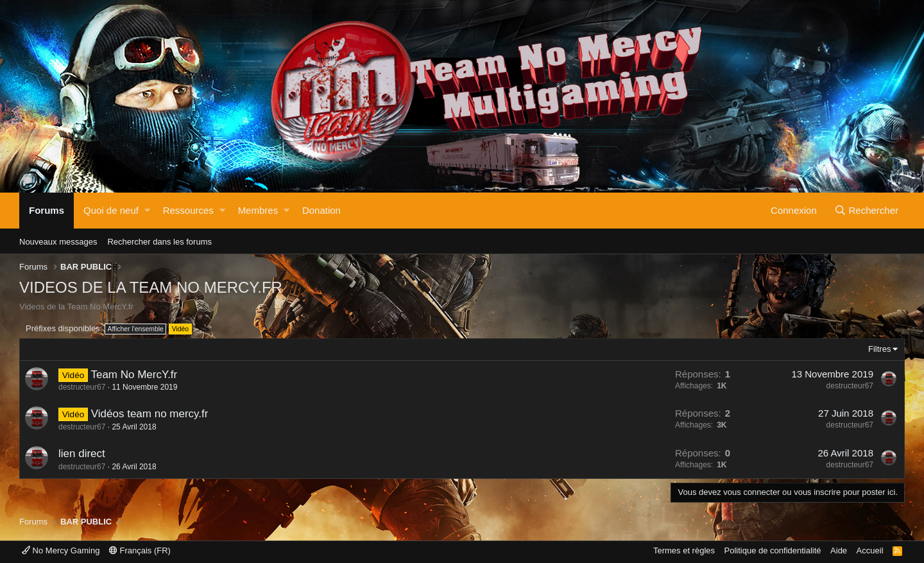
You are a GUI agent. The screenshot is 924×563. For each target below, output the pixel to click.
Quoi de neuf (111, 210)
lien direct (82, 454)
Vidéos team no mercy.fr (150, 414)
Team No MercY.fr (134, 375)
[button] (147, 211)
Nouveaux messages (58, 242)
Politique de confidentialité (773, 550)
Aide (839, 550)
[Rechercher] (866, 211)
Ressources (188, 210)
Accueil (870, 550)
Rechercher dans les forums (159, 242)
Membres (258, 210)
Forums (47, 210)
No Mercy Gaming (61, 550)
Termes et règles (684, 550)
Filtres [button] (879, 349)
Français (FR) (140, 550)
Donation (321, 210)
